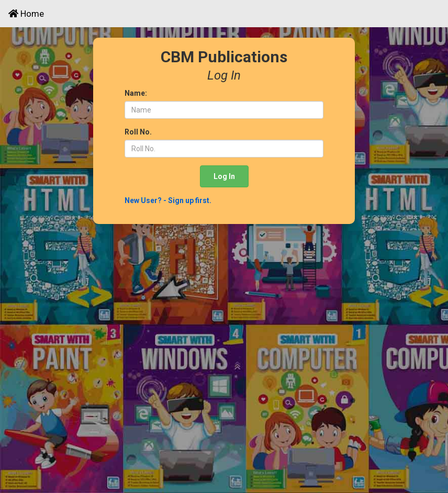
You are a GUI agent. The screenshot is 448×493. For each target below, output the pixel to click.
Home (26, 14)
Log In (224, 176)
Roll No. (138, 132)
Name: (136, 93)
